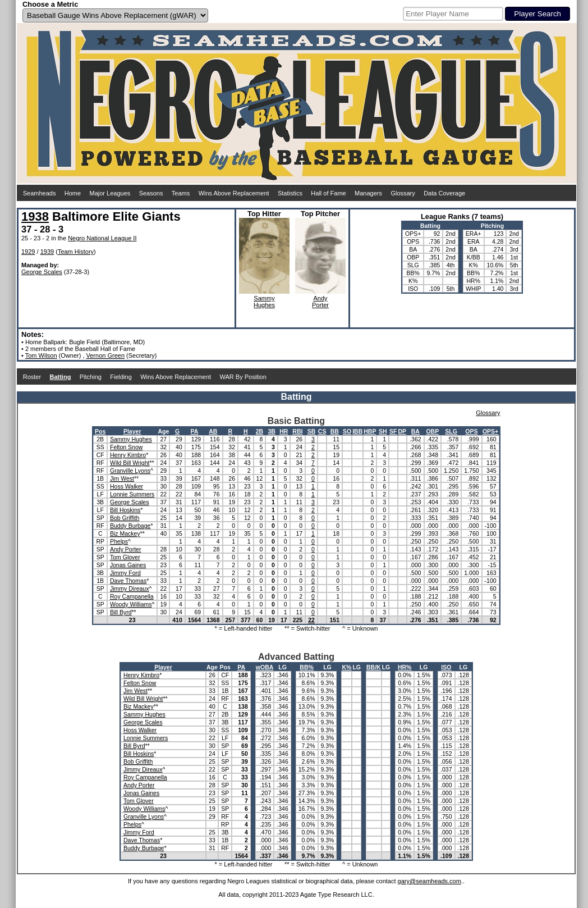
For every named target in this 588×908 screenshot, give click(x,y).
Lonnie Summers (132, 494)
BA (415, 431)
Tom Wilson (41, 355)
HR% (405, 667)
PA (195, 431)
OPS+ (490, 431)
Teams (181, 193)
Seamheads (40, 193)
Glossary (403, 193)
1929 (28, 252)
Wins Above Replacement (234, 193)
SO (347, 431)
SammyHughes (264, 302)
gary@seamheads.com (429, 881)
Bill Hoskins (125, 510)
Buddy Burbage (130, 526)
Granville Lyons (130, 471)
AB (213, 431)
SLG (451, 431)
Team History (76, 252)
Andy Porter (125, 549)
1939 (47, 252)
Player (132, 431)
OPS (471, 431)
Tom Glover (125, 557)
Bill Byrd (121, 612)
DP (403, 431)
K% (346, 667)
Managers (368, 193)
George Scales (42, 272)
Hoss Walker (127, 486)
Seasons (151, 193)
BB (335, 431)
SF (393, 431)
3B (271, 431)
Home (73, 193)
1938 (35, 216)
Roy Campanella (132, 596)
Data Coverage (444, 193)
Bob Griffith (125, 518)
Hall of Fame (328, 193)
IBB (357, 431)
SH (383, 431)
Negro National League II (102, 238)
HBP (370, 431)
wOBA (265, 667)
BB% (307, 667)
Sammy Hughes (131, 439)
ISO (446, 667)
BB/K (374, 667)
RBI (297, 431)
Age (163, 431)
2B (259, 431)
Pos (100, 431)
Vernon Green (106, 355)
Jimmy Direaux (129, 588)
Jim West (122, 478)
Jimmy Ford (125, 573)
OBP (432, 431)
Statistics (290, 193)
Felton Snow (126, 447)
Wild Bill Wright (130, 463)
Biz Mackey (125, 533)
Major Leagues (110, 193)
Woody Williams (131, 604)
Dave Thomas (128, 581)
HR (284, 431)
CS (322, 431)
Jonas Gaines (128, 565)
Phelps (119, 541)
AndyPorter (320, 302)
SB (312, 431)
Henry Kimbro (128, 455)
